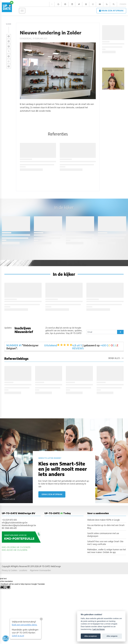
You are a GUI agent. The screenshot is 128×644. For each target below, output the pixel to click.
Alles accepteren (91, 636)
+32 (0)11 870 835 (9, 520)
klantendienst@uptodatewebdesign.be (19, 525)
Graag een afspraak (52, 494)
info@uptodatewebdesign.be (15, 523)
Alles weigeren (112, 636)
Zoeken (123, 4)
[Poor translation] (7, 587)
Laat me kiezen (99, 629)
